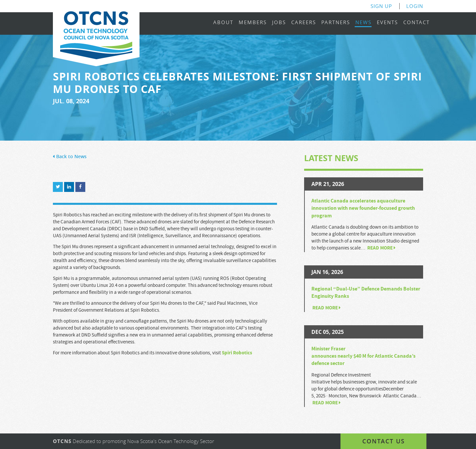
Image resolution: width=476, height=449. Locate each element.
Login (415, 6)
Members (253, 23)
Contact (416, 23)
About (223, 23)
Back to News (70, 157)
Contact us (384, 441)
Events (387, 23)
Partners (336, 23)
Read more (381, 248)
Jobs (279, 23)
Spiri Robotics (237, 353)
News (363, 23)
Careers (304, 23)
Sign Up (381, 6)
